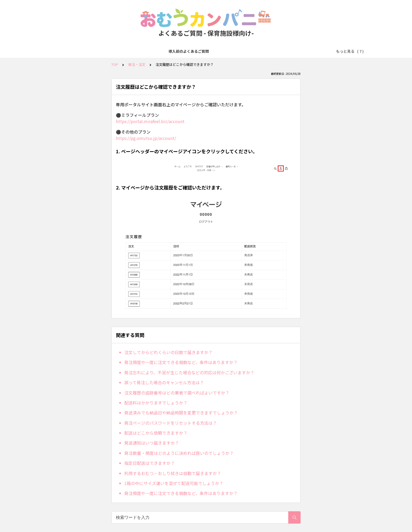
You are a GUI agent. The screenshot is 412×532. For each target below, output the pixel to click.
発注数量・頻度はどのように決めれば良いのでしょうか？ (179, 453)
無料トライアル (124, 51)
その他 (336, 51)
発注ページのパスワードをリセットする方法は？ (171, 423)
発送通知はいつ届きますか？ (152, 443)
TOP (115, 64)
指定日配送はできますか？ (150, 463)
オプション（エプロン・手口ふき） (273, 51)
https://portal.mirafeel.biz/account (150, 121)
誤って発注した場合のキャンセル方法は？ (164, 382)
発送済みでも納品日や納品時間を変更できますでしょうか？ (181, 413)
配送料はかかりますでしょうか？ (156, 403)
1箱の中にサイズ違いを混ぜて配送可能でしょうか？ (174, 483)
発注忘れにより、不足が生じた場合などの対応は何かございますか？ (189, 372)
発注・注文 (153, 51)
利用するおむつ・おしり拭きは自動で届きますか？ (173, 473)
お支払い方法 (181, 51)
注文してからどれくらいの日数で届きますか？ (168, 352)
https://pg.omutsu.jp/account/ (146, 138)
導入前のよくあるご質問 (84, 51)
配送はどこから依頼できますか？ (156, 433)
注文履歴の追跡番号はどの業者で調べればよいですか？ (177, 393)
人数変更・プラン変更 (218, 51)
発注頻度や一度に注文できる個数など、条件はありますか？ (181, 362)
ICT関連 (316, 51)
